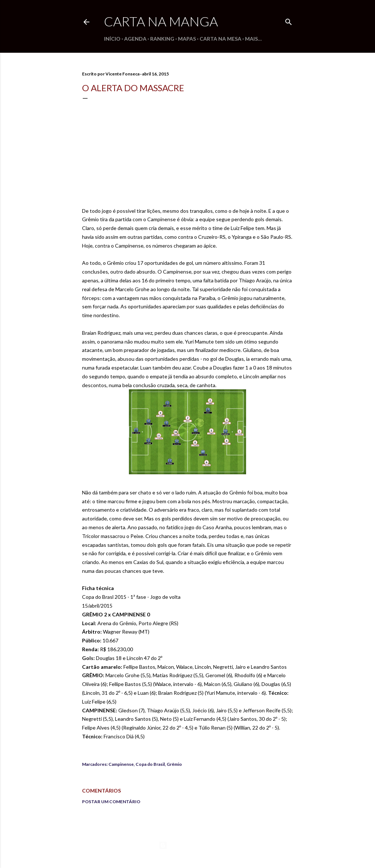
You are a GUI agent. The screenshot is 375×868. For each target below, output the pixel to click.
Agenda (135, 39)
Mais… (253, 39)
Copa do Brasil (150, 764)
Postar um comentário (111, 802)
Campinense (121, 764)
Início (112, 39)
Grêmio (174, 764)
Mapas (187, 39)
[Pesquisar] (289, 20)
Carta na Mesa (220, 39)
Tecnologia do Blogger (188, 845)
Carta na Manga (161, 21)
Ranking (162, 39)
